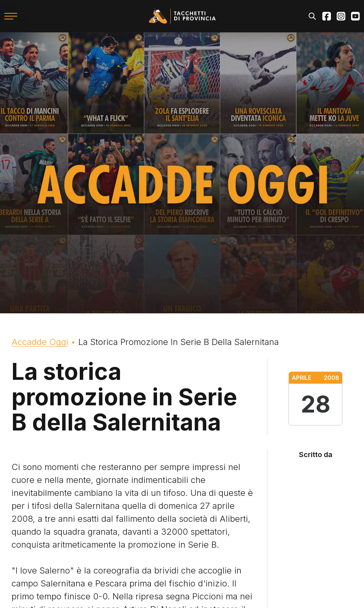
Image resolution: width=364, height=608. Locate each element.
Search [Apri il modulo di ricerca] (312, 16)
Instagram (341, 16)
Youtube (355, 16)
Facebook (327, 16)
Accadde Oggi (40, 342)
